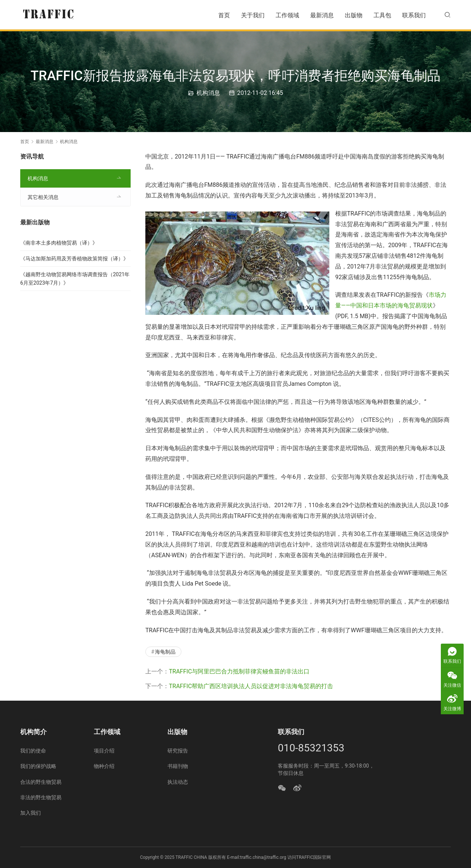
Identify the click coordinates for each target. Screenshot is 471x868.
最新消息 (322, 15)
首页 (224, 15)
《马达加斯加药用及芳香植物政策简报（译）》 (74, 259)
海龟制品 (165, 652)
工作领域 (287, 15)
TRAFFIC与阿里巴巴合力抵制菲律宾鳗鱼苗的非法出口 (239, 671)
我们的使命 (33, 751)
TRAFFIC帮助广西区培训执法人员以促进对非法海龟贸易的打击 (251, 686)
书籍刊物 (178, 766)
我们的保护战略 (38, 766)
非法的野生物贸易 (41, 797)
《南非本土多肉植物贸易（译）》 (59, 243)
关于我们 (253, 15)
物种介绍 (104, 766)
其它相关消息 (43, 197)
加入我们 (31, 813)
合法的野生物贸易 (41, 782)
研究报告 (178, 751)
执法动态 (178, 782)
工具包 (382, 15)
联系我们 (414, 15)
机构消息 (208, 93)
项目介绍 (104, 751)
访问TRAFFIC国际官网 (309, 857)
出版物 (354, 15)
